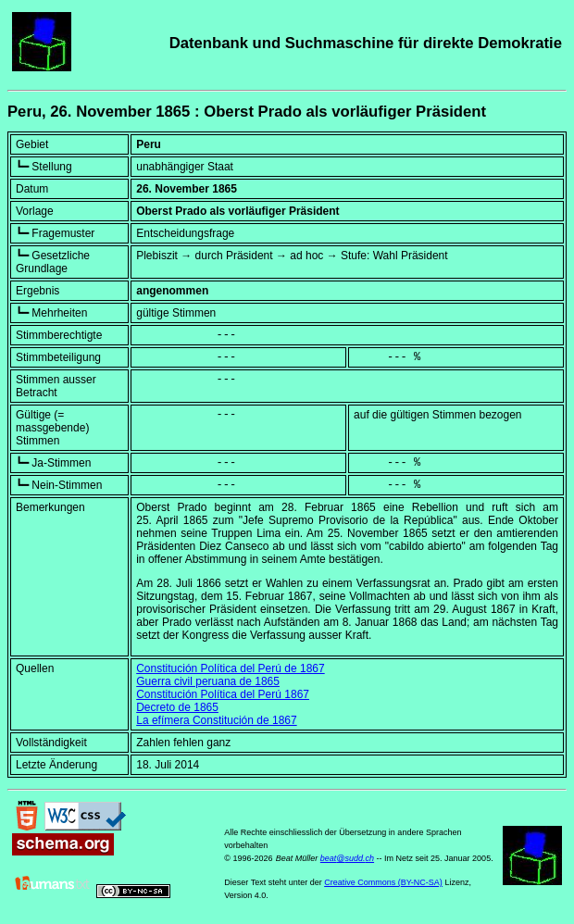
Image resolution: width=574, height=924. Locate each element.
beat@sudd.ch (347, 858)
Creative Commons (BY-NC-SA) (383, 882)
